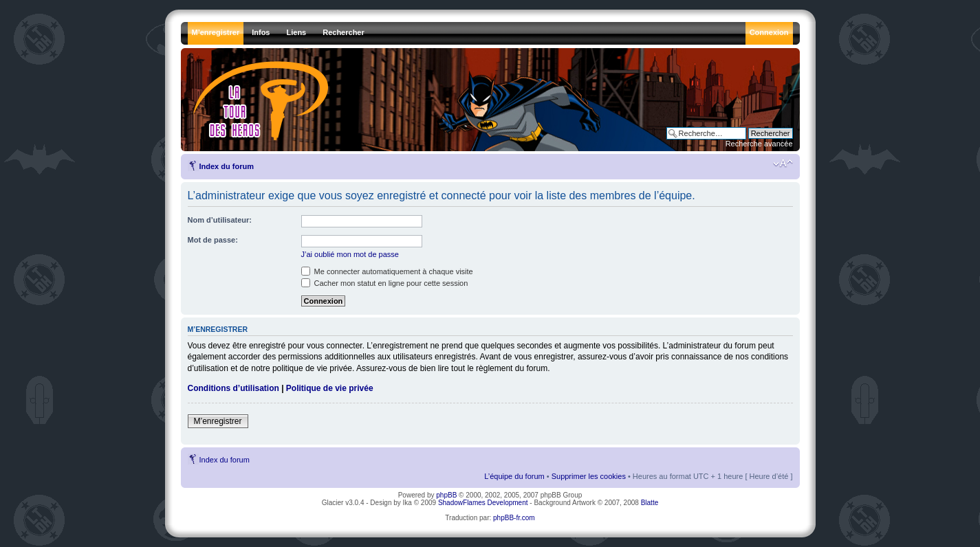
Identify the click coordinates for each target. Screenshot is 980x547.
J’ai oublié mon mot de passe (350, 254)
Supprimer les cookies (589, 476)
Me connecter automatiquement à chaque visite (387, 271)
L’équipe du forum (514, 476)
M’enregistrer (218, 421)
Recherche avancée (759, 144)
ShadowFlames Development (483, 503)
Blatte (650, 503)
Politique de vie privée (330, 388)
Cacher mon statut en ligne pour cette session (385, 283)
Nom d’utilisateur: (220, 220)
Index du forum (227, 166)
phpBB (446, 495)
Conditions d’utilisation (233, 388)
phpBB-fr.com (514, 518)
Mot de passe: (213, 240)
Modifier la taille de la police (783, 164)
